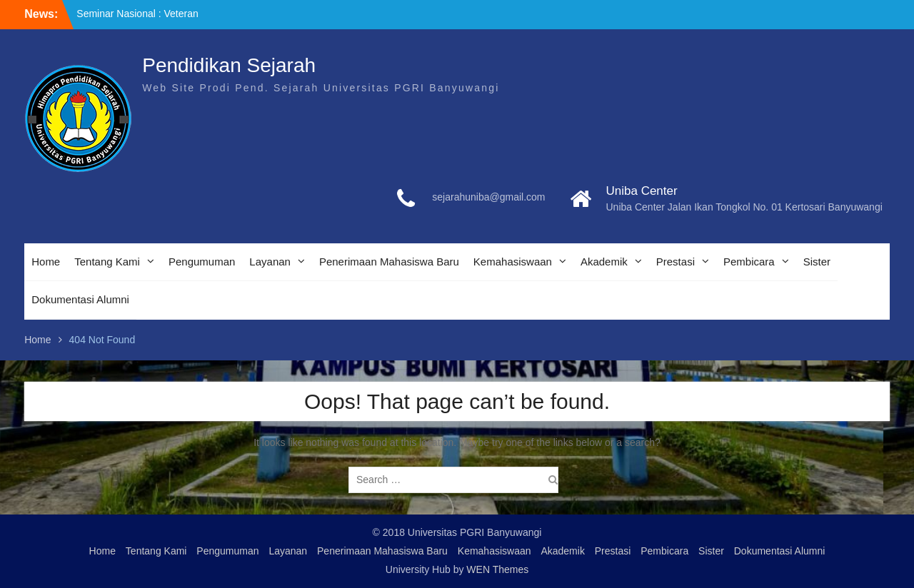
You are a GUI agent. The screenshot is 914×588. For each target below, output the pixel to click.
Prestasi (676, 262)
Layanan (270, 262)
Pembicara (749, 262)
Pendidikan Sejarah (229, 65)
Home (46, 262)
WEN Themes (497, 569)
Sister (817, 262)
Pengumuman (202, 262)
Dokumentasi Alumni (80, 299)
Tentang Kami (107, 262)
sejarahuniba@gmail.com (488, 197)
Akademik (604, 262)
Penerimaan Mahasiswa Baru (389, 262)
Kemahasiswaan (513, 262)
